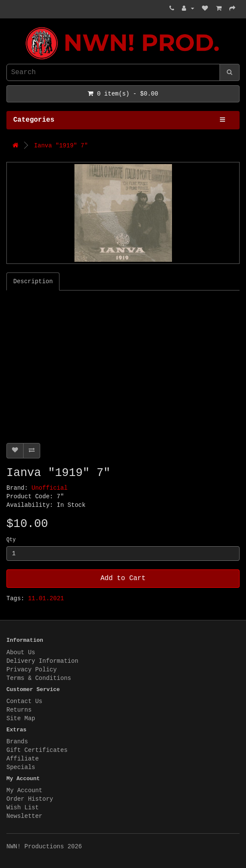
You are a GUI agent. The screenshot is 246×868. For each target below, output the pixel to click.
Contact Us (24, 701)
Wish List (23, 808)
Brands (17, 742)
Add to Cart (123, 578)
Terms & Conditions (39, 678)
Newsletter (24, 816)
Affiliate (23, 759)
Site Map (21, 718)
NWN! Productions (9, 27)
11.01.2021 (46, 599)
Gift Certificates (37, 750)
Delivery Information (42, 661)
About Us (21, 652)
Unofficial (50, 488)
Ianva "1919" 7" (61, 146)
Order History (30, 799)
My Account (24, 790)
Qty (11, 540)
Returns (19, 710)
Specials (21, 767)
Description (33, 281)
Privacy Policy (32, 670)
